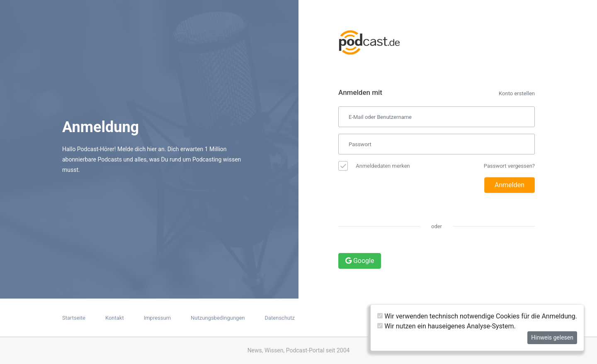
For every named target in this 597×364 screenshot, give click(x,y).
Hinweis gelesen (552, 337)
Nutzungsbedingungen (218, 318)
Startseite (74, 318)
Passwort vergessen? (509, 166)
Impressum (157, 318)
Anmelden (510, 185)
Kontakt (115, 318)
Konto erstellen (517, 93)
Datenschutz (279, 318)
